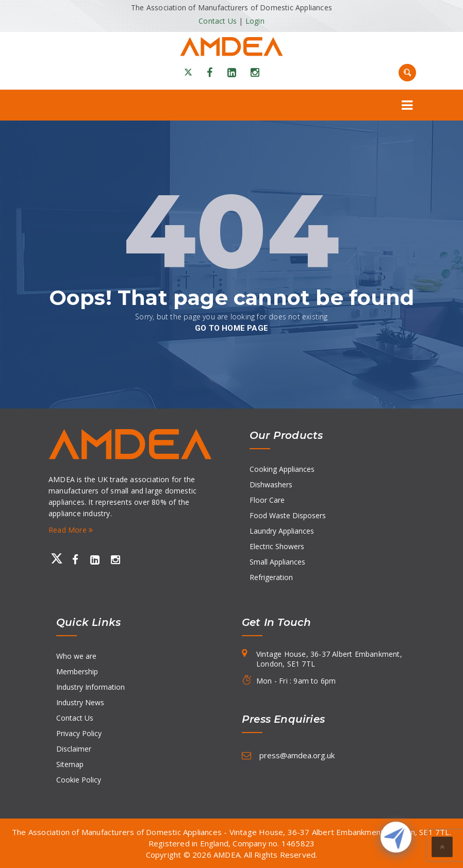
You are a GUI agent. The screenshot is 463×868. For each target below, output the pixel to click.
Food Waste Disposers (288, 515)
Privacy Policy (79, 733)
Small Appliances (277, 562)
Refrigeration (271, 577)
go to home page (231, 328)
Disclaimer (74, 749)
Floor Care (267, 500)
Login (255, 21)
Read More (71, 530)
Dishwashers (271, 484)
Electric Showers (277, 546)
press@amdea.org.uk (297, 755)
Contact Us (218, 21)
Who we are (76, 656)
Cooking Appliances (282, 469)
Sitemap (70, 764)
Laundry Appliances (282, 531)
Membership (77, 671)
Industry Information (90, 687)
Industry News (80, 702)
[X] (188, 73)
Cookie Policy (79, 780)
